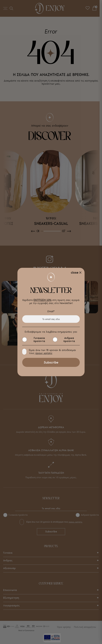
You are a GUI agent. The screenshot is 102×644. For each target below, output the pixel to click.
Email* (51, 311)
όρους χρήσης (44, 353)
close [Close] (75, 272)
